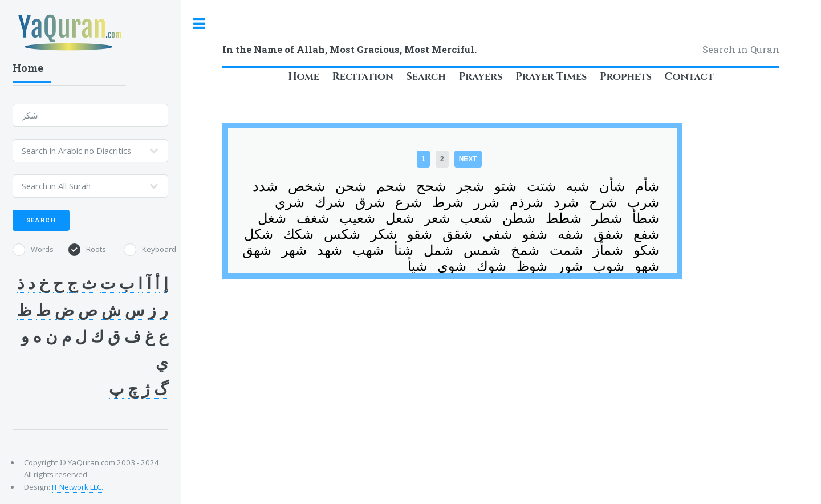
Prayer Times (551, 77)
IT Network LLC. (78, 487)
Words (42, 249)
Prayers (480, 77)
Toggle (200, 24)
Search (426, 77)
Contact (689, 77)
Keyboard (159, 249)
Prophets (626, 77)
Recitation (363, 77)
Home (304, 77)
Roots (96, 249)
